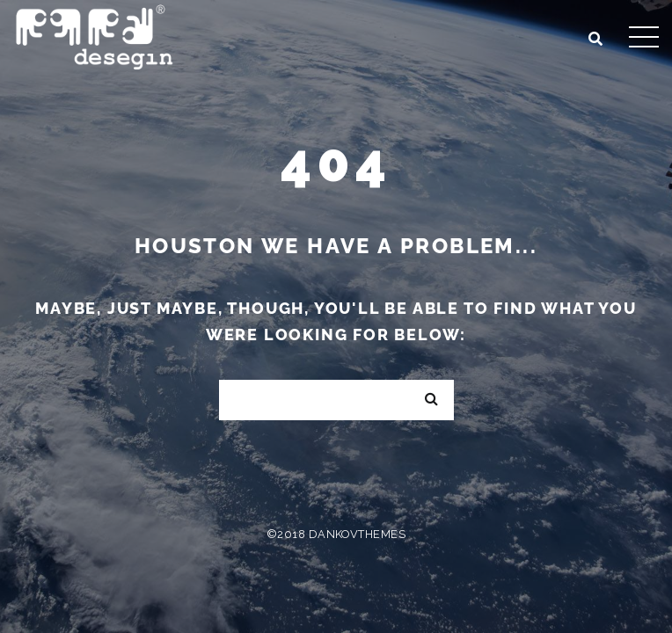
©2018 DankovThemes (336, 534)
